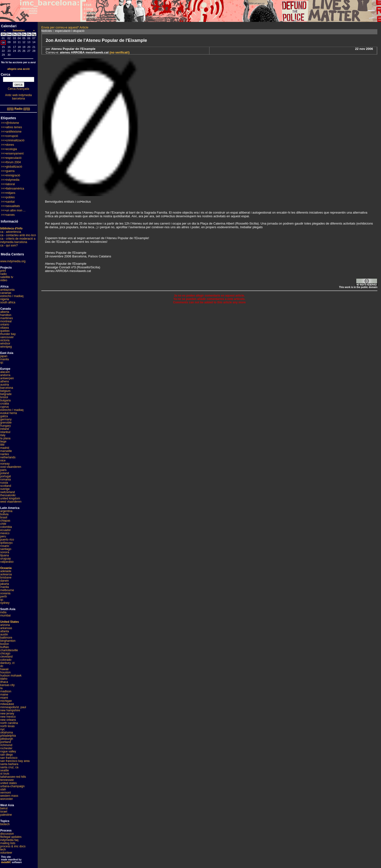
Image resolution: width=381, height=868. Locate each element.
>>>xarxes (8, 215)
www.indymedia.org (13, 261)
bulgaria (5, 400)
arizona (5, 625)
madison (6, 691)
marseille (6, 451)
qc (2, 362)
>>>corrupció (9, 136)
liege (3, 442)
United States (10, 622)
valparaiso (7, 562)
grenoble (6, 423)
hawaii (4, 669)
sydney (5, 603)
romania (5, 479)
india (3, 612)
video (4, 280)
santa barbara (9, 764)
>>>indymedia (10, 180)
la (1, 688)
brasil (4, 517)
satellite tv (7, 277)
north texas (7, 726)
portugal (5, 476)
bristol (4, 397)
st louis (5, 774)
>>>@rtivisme (10, 123)
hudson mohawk (11, 676)
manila (4, 359)
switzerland (8, 492)
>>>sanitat (8, 202)
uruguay (5, 559)
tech (3, 850)
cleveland (6, 657)
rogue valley (8, 751)
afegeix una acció (18, 69)
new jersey (7, 714)
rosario (5, 546)
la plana (5, 438)
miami (4, 698)
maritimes (7, 318)
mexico (5, 533)
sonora (5, 552)
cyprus (4, 407)
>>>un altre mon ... (13, 210)
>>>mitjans (8, 193)
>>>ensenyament (12, 154)
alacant (5, 372)
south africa (8, 302)
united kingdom (10, 498)
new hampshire (10, 710)
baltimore (6, 638)
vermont (5, 793)
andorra (5, 375)
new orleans (8, 720)
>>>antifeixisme (11, 132)
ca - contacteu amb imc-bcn (18, 235)
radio (4, 274)
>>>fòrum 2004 (11, 162)
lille (2, 445)
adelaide (6, 571)
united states (9, 783)
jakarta (5, 584)
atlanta (5, 631)
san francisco (9, 758)
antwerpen (7, 378)
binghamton (8, 641)
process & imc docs (13, 846)
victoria (5, 340)
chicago (5, 653)
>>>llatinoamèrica (13, 189)
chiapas (5, 521)
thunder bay (8, 334)
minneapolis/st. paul (13, 707)
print (3, 271)
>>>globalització (12, 167)
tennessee (7, 780)
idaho (4, 679)
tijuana (4, 555)
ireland (5, 429)
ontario (5, 325)
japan (4, 356)
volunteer (6, 853)
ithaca (4, 682)
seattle (4, 770)
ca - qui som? (9, 245)
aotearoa (6, 574)
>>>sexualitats (10, 206)
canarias (6, 293)
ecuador (5, 530)
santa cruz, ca (9, 767)
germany (6, 419)
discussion (7, 834)
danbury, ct (7, 663)
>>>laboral (8, 184)
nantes (5, 454)
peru (3, 536)
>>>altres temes (11, 127)
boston (5, 644)
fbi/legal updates (11, 837)
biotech (5, 824)
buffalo (5, 647)
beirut (4, 808)
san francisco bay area (15, 761)
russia (4, 483)
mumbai (5, 615)
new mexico (8, 717)
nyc (3, 729)
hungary (5, 426)
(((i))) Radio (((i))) (19, 109)
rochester (6, 748)
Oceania (6, 568)
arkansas (6, 628)
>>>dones (8, 145)
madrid (5, 448)
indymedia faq (9, 840)
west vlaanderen (11, 502)
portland (5, 742)
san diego (7, 755)
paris (3, 470)
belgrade (6, 394)
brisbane (6, 578)
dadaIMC (6, 862)
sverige (5, 489)
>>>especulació (11, 158)
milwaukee (7, 704)
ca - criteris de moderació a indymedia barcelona (18, 240)
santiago (6, 549)
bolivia (4, 514)
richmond (6, 745)
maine (4, 695)
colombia (6, 527)
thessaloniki (8, 495)
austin (4, 634)
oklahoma (7, 732)
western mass (9, 796)
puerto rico (7, 540)
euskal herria (9, 413)
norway (5, 464)
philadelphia (8, 736)
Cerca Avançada (18, 89)
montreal (6, 321)
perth (4, 597)
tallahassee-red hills (13, 777)
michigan (6, 701)
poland (5, 473)
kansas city (7, 685)
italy (3, 435)
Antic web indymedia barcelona (18, 97)
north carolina (9, 723)
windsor (5, 344)
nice (3, 461)
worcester (7, 799)
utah (3, 789)
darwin (4, 581)
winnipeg (6, 347)
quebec (5, 331)
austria (5, 385)
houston (5, 672)
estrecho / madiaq (12, 296)
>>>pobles (8, 197)
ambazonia (7, 290)
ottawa (4, 328)
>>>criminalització (13, 140)
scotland (6, 486)
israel (4, 812)
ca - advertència (11, 232)
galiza (4, 416)
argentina (6, 511)
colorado (6, 660)
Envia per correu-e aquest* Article (65, 27)
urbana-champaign (12, 786)
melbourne (7, 590)
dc (2, 666)
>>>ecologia (9, 149)
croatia (5, 404)
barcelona (7, 388)
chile (3, 524)
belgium (5, 391)
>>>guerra (8, 171)
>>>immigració (11, 175)
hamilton (6, 315)
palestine (6, 815)
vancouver (7, 337)
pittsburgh (7, 739)
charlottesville (9, 650)
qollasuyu (6, 543)
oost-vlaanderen (11, 467)
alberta (5, 312)
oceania (5, 593)
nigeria (5, 299)
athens (5, 381)
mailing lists (8, 843)
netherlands (8, 457)
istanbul (5, 432)
